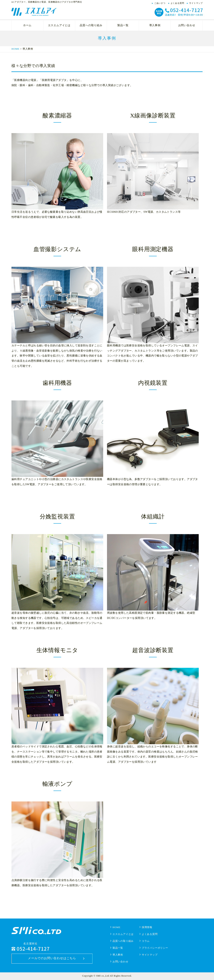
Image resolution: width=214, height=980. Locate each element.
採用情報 (147, 927)
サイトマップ (196, 3)
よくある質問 (177, 3)
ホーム (27, 25)
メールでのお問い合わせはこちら (52, 958)
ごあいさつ (160, 3)
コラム (146, 941)
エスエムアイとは (59, 25)
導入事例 (155, 25)
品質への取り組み (91, 25)
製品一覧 (123, 25)
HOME (15, 49)
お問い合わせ (187, 25)
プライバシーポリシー (155, 948)
